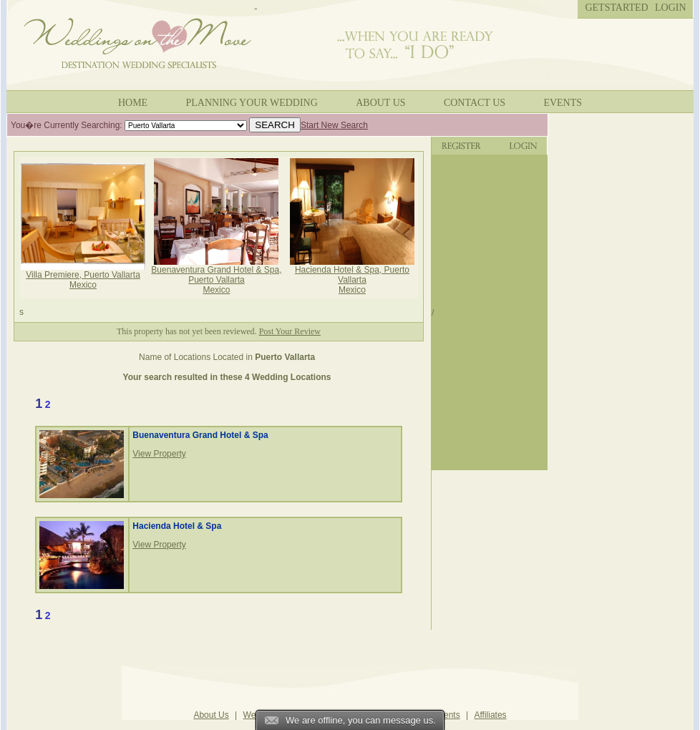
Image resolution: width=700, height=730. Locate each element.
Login (671, 8)
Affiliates (490, 715)
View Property (159, 454)
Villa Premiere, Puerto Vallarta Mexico (83, 276)
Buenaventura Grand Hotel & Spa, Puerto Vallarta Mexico (216, 276)
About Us (380, 103)
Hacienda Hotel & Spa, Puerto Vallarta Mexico (352, 276)
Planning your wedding (252, 103)
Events (563, 103)
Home (133, 103)
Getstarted (616, 8)
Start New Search (334, 125)
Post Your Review (290, 331)
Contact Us (475, 103)
